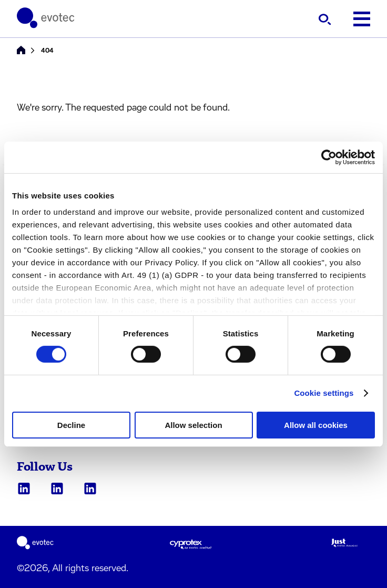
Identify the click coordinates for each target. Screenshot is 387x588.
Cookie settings (324, 393)
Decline (71, 425)
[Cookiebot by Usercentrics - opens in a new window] (329, 157)
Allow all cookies (316, 425)
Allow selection (193, 425)
